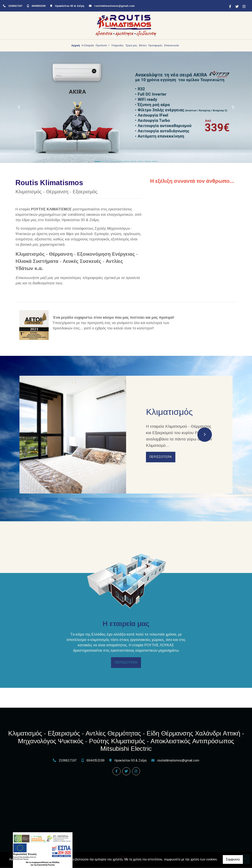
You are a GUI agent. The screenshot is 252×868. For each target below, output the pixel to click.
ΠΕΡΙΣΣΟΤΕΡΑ (161, 457)
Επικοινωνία (172, 45)
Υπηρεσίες (117, 45)
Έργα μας (131, 45)
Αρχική (76, 45)
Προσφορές (155, 45)
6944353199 (39, 6)
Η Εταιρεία (88, 45)
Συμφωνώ (233, 859)
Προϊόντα (102, 45)
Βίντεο (143, 45)
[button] (19, 107)
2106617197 (15, 6)
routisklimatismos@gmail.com (114, 6)
